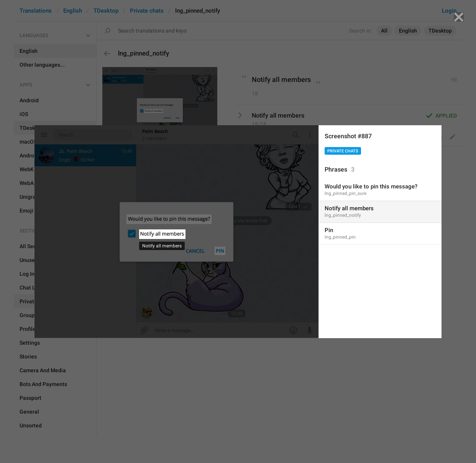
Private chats (343, 151)
